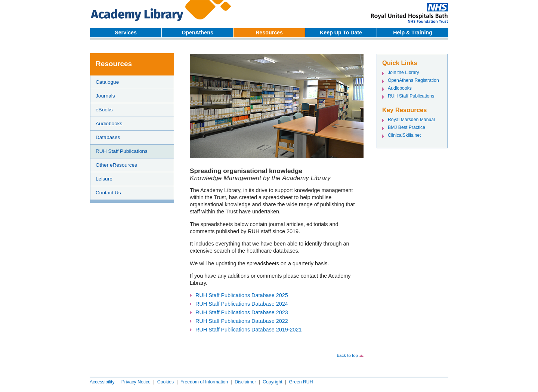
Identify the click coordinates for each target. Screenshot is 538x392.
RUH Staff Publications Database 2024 (242, 304)
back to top (347, 355)
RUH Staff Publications (122, 151)
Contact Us (108, 193)
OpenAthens (197, 33)
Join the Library (403, 72)
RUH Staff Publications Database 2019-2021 (249, 330)
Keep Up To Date (341, 33)
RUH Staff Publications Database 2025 (242, 295)
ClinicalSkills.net (404, 135)
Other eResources (116, 165)
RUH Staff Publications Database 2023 (242, 312)
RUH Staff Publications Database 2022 (242, 321)
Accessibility (102, 382)
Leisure (104, 179)
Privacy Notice (136, 382)
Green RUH (301, 382)
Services (126, 33)
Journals (105, 96)
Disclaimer (245, 382)
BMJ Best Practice (406, 127)
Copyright (272, 382)
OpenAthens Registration (413, 80)
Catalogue (107, 82)
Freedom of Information (204, 382)
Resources (269, 33)
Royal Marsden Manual (411, 120)
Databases (108, 137)
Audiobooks (109, 124)
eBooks (104, 110)
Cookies (166, 382)
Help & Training (413, 33)
